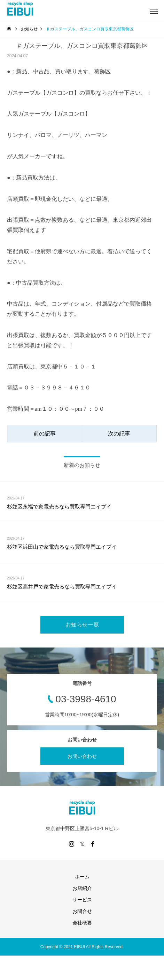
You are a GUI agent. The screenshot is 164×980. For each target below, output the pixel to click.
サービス (82, 900)
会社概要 (82, 923)
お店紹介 (82, 888)
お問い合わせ (82, 756)
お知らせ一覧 (82, 625)
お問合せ (82, 911)
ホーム (82, 877)
